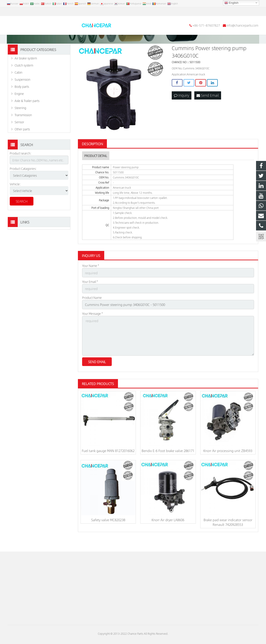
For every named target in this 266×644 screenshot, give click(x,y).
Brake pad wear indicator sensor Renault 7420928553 (228, 534)
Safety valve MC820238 (108, 531)
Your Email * (90, 297)
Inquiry (182, 111)
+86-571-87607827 (25, 12)
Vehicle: (15, 200)
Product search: (21, 169)
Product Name (92, 312)
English (231, 3)
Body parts (22, 103)
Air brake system (26, 74)
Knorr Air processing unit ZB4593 (228, 463)
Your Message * (92, 328)
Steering (20, 124)
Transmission (23, 131)
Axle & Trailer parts (27, 117)
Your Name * (91, 282)
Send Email (208, 111)
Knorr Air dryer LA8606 (168, 531)
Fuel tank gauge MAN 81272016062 (108, 463)
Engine (19, 110)
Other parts (22, 145)
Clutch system (24, 81)
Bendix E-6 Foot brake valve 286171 (168, 463)
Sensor (19, 138)
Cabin (18, 88)
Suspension (22, 96)
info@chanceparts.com (61, 12)
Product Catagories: (23, 185)
